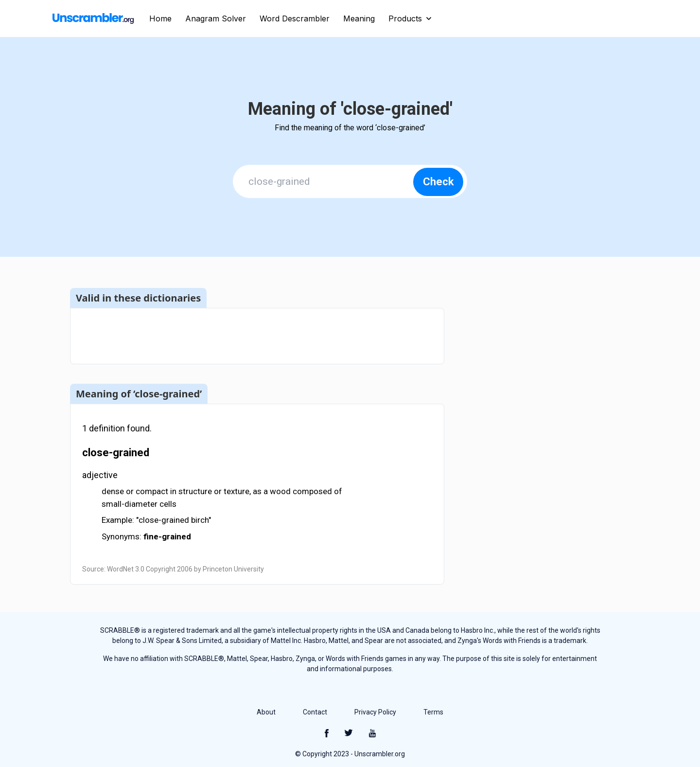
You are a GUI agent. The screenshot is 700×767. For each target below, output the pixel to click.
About (266, 712)
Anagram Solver (216, 18)
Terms (433, 712)
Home (160, 18)
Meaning (359, 18)
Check (438, 182)
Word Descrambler (295, 18)
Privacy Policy (375, 712)
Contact (315, 712)
